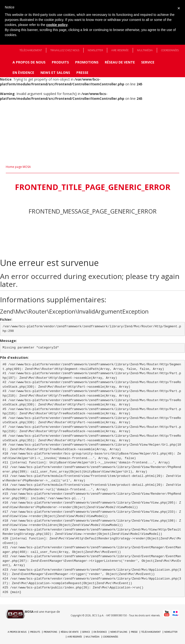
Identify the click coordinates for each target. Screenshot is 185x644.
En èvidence (23, 73)
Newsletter (95, 50)
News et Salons (55, 73)
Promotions (87, 62)
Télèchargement (31, 50)
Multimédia (145, 50)
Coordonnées (170, 50)
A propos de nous (29, 62)
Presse (82, 73)
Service (148, 62)
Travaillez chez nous (65, 50)
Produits (60, 62)
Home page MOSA (18, 167)
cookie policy (57, 25)
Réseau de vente (120, 62)
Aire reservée (120, 50)
